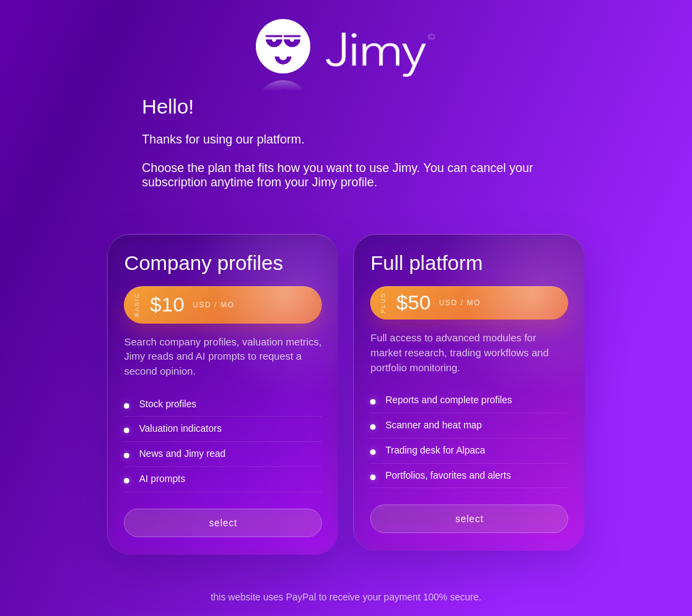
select (223, 523)
